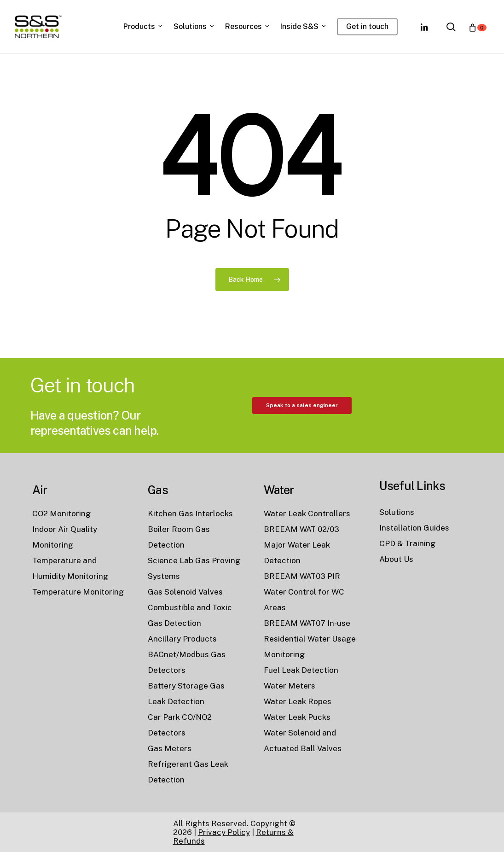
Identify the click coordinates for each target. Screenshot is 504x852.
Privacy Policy (224, 832)
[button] (302, 446)
